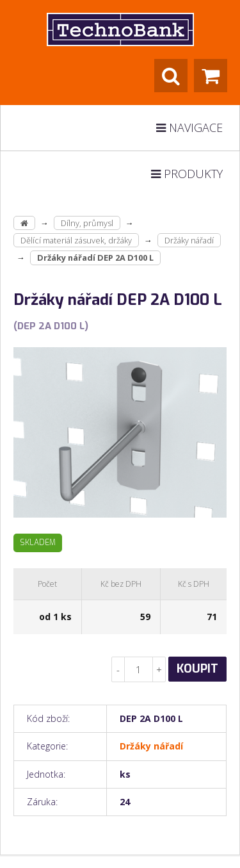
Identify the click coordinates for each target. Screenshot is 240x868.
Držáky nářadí (189, 240)
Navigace (189, 127)
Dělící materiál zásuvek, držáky (76, 240)
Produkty (187, 174)
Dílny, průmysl (87, 223)
